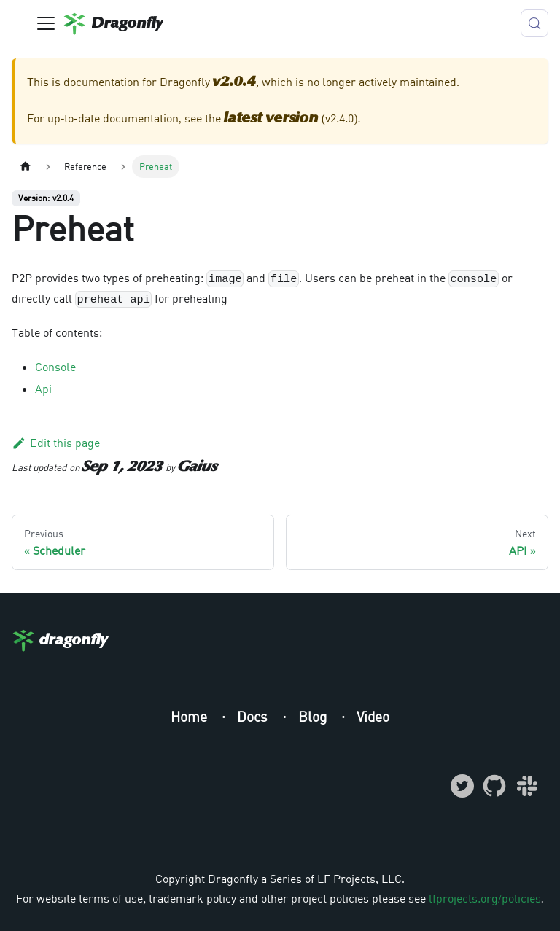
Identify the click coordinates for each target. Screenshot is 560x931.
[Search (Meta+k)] (534, 23)
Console (55, 367)
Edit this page (56, 443)
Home (191, 716)
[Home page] (26, 167)
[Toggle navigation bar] (46, 23)
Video (373, 716)
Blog (314, 716)
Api (43, 389)
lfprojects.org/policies (485, 898)
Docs (254, 716)
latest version (271, 119)
